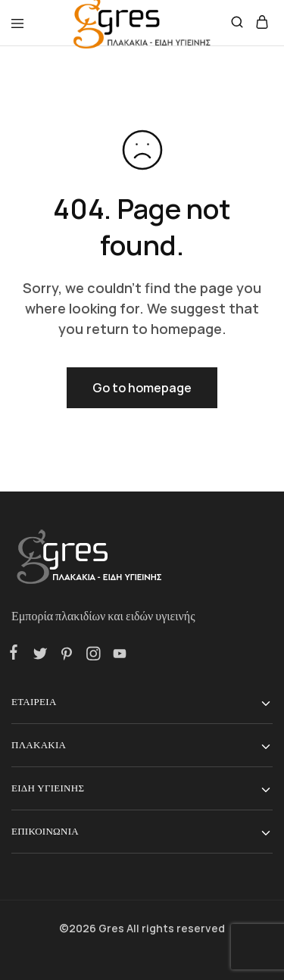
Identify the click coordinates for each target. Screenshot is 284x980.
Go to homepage (142, 388)
